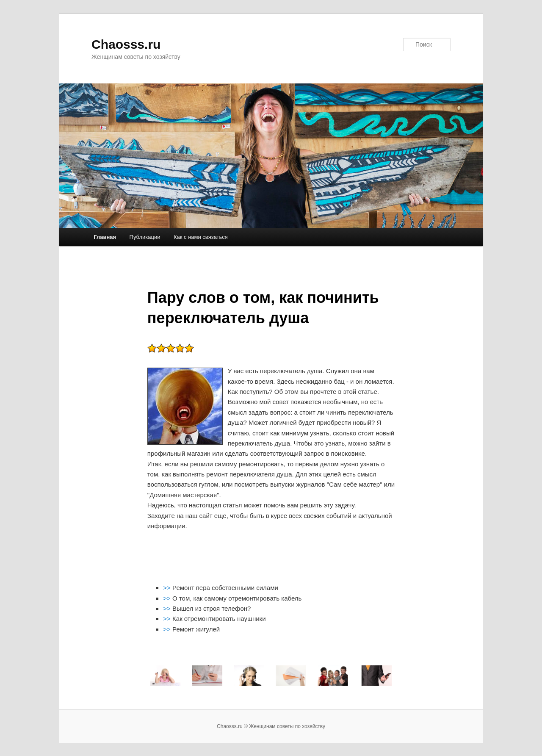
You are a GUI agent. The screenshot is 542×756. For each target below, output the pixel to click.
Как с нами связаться (201, 237)
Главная (105, 237)
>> (168, 588)
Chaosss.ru (126, 44)
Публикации (145, 237)
